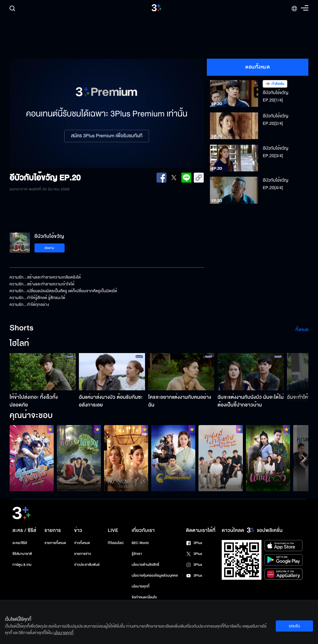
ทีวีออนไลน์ (116, 543)
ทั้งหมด (302, 330)
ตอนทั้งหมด (258, 67)
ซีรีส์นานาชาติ (22, 554)
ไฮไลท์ (19, 344)
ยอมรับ (294, 626)
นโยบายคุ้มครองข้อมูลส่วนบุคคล (155, 576)
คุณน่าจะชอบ (31, 416)
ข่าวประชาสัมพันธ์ (87, 565)
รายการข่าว (83, 554)
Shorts (22, 328)
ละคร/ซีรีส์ (20, 543)
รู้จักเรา (137, 554)
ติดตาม (50, 248)
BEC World (140, 543)
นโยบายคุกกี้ (141, 586)
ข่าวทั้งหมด (82, 543)
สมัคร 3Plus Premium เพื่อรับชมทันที (107, 136)
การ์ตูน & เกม (22, 565)
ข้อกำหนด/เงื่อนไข (144, 597)
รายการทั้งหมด (55, 543)
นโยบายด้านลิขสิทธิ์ (145, 565)
